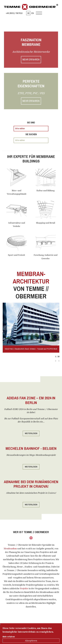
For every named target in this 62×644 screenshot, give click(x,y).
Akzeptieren (31, 641)
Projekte (24, 588)
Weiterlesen (31, 433)
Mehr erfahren (9, 637)
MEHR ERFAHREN (31, 60)
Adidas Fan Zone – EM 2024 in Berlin (31, 400)
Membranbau (10, 548)
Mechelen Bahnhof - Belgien (31, 448)
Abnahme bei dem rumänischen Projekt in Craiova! (31, 484)
